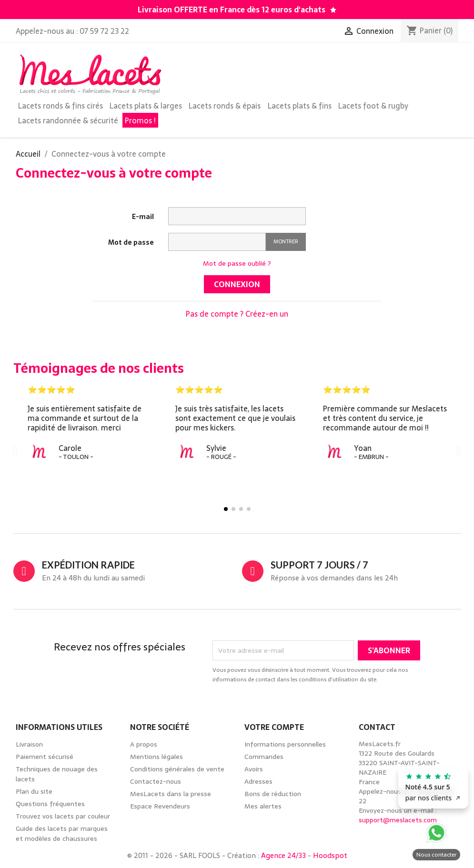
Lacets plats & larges (146, 106)
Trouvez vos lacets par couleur (63, 816)
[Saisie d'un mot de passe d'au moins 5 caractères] (217, 242)
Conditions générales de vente (177, 769)
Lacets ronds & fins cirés (61, 106)
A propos (144, 744)
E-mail (143, 216)
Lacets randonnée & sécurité (68, 120)
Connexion (237, 284)
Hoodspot (330, 855)
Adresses (258, 781)
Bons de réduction (273, 794)
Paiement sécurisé (45, 757)
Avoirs (254, 769)
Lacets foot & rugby (373, 106)
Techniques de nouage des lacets (57, 774)
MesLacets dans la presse (171, 794)
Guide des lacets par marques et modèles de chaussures (62, 833)
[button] (15, 451)
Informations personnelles (285, 744)
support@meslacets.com (398, 820)
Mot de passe (131, 242)
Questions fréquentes (50, 804)
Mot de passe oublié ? (237, 263)
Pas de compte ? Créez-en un (237, 314)
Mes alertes (263, 806)
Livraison (29, 744)
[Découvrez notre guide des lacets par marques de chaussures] (333, 10)
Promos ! (140, 120)
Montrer (286, 241)
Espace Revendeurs (160, 806)
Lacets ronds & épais (225, 106)
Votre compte (274, 727)
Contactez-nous (156, 781)
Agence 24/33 (283, 855)
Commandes (264, 757)
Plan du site (34, 791)
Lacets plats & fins (300, 106)
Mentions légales (156, 757)
